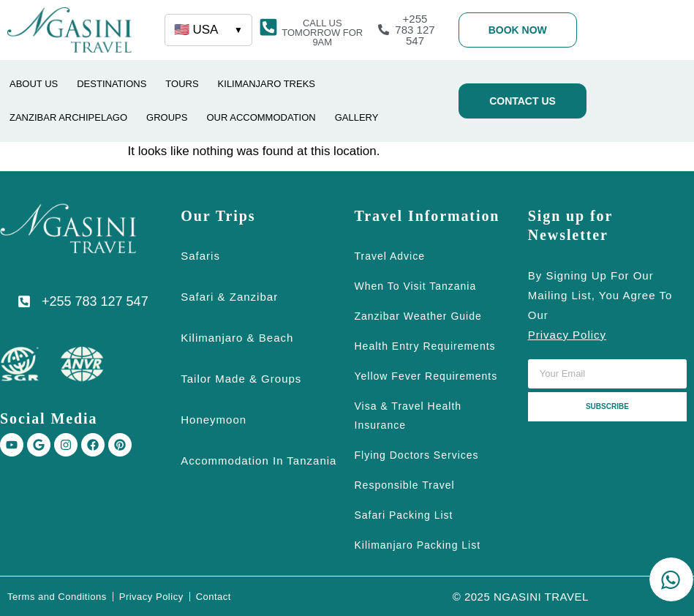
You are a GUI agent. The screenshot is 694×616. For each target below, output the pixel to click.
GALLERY (357, 117)
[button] (322, 33)
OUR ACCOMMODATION (261, 117)
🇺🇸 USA (208, 30)
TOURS (182, 84)
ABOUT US (34, 84)
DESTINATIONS (112, 84)
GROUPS (167, 117)
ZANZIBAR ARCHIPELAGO (68, 117)
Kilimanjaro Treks (267, 84)
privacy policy (567, 335)
